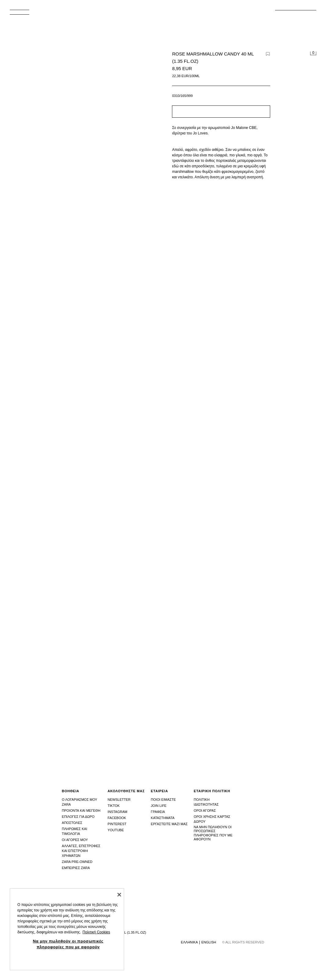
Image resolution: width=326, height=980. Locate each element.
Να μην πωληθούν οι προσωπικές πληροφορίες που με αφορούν (213, 833)
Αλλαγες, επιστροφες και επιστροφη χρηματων (81, 851)
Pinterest (117, 824)
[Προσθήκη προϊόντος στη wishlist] (268, 54)
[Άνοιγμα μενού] (22, 14)
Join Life (159, 806)
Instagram (118, 812)
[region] (67, 929)
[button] (221, 112)
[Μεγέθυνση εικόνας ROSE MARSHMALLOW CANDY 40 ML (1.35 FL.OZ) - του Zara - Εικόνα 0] (85, 164)
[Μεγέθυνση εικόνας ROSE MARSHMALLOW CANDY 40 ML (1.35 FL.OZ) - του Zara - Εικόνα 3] (243, 648)
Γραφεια (158, 812)
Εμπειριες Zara (76, 868)
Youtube (116, 830)
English (209, 942)
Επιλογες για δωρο (78, 817)
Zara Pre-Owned (77, 862)
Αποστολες (72, 823)
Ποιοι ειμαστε (163, 800)
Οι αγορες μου (75, 840)
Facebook (117, 818)
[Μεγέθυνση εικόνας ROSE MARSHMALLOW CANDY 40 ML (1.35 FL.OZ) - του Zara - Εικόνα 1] (243, 418)
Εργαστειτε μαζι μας (169, 824)
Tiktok (114, 806)
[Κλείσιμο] (119, 895)
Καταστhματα (163, 818)
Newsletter (119, 800)
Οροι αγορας (205, 811)
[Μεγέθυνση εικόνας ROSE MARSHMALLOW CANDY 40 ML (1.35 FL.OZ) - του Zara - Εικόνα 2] (83, 648)
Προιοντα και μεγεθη (81, 811)
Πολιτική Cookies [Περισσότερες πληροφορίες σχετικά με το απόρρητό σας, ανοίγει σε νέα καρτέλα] (96, 932)
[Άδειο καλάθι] (313, 54)
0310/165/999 (182, 96)
